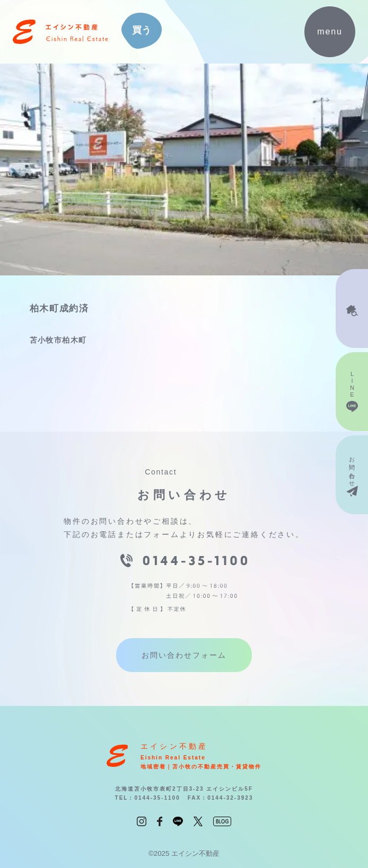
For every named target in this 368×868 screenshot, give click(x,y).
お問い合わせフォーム (184, 655)
